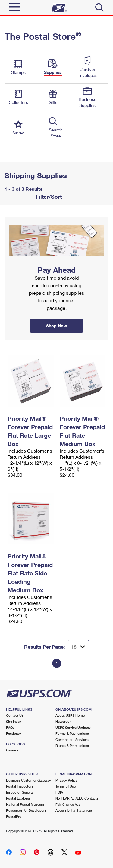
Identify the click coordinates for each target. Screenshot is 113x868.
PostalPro (14, 816)
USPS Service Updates (73, 727)
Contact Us (15, 715)
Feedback (14, 733)
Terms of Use (66, 786)
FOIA (59, 792)
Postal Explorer (18, 798)
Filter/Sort (48, 197)
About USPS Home (70, 715)
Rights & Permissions (72, 745)
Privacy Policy (66, 780)
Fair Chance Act (68, 804)
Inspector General (20, 792)
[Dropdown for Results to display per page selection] (78, 647)
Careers (12, 750)
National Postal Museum (25, 804)
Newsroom (64, 721)
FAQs (10, 727)
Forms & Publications (72, 733)
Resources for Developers (26, 810)
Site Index (14, 721)
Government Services (72, 739)
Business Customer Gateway (28, 780)
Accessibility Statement (74, 810)
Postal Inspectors (20, 786)
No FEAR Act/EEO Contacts (77, 798)
